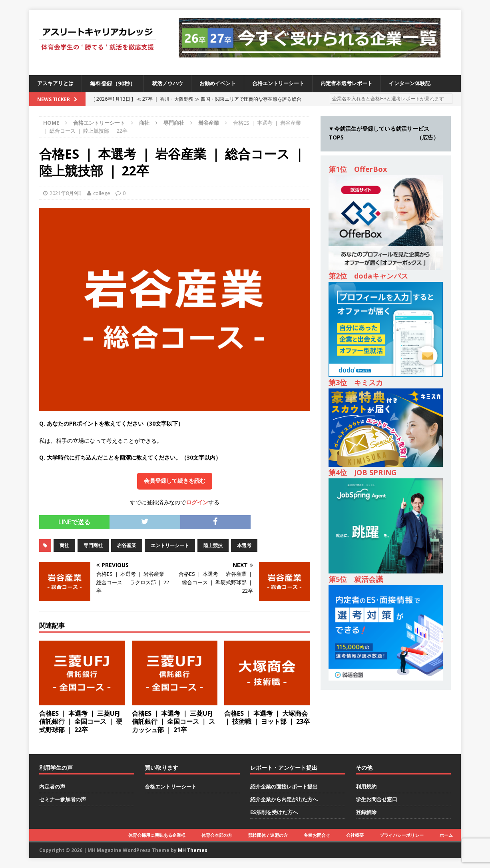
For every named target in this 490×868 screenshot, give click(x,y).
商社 (144, 123)
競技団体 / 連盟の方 (268, 835)
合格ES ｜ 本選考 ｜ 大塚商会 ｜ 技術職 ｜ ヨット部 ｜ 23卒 (267, 718)
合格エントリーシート (288, 83)
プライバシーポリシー (402, 835)
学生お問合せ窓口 (376, 799)
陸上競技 (213, 545)
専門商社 (174, 123)
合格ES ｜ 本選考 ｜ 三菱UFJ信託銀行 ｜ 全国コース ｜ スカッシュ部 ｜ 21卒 (173, 722)
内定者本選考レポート (361, 83)
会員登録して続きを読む (175, 481)
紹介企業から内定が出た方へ (284, 799)
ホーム (446, 835)
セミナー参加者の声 (63, 799)
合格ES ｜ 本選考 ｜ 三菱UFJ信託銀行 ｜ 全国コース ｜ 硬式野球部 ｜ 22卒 (81, 722)
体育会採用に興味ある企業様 (157, 835)
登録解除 (366, 812)
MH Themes (193, 850)
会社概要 (355, 835)
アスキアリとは (57, 83)
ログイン (197, 502)
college (102, 193)
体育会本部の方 (217, 835)
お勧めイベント (224, 83)
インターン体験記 (427, 83)
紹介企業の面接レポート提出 (284, 786)
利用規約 (366, 786)
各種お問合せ (317, 835)
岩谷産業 (127, 545)
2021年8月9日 (66, 193)
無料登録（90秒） (116, 83)
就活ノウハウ (171, 83)
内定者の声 (52, 786)
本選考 (244, 545)
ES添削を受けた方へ (274, 812)
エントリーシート (170, 545)
